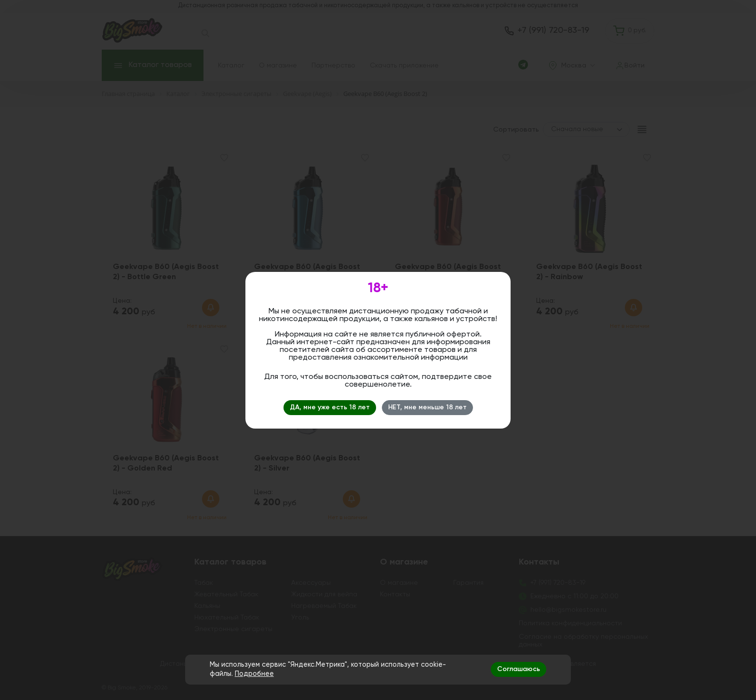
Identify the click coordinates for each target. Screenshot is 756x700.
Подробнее (254, 674)
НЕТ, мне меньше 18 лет (427, 407)
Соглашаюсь (519, 669)
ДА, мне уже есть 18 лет (330, 407)
